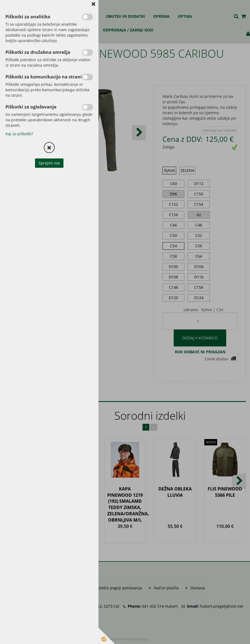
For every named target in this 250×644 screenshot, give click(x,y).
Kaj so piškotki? (19, 134)
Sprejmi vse (49, 163)
